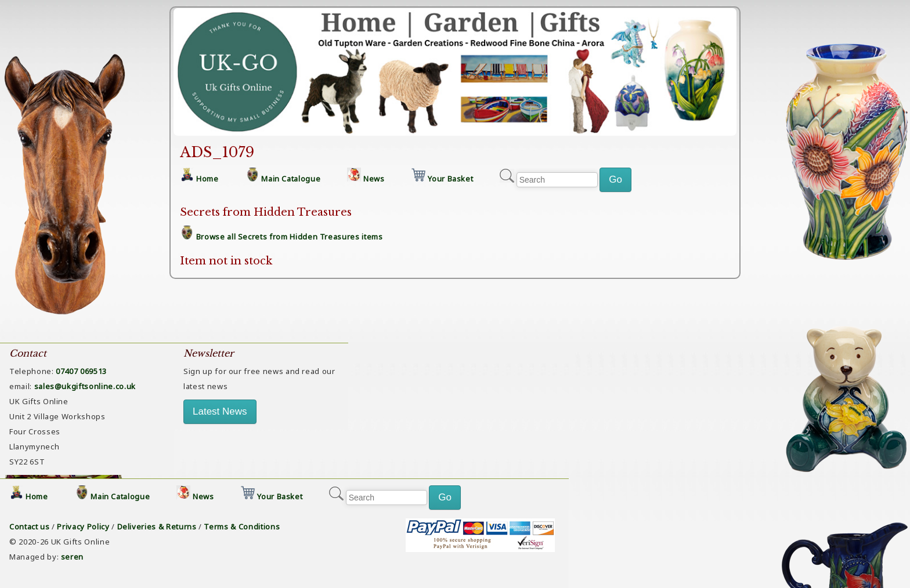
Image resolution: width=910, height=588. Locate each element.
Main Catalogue (291, 179)
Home (207, 179)
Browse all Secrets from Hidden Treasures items (290, 237)
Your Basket (450, 179)
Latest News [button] (220, 411)
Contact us (30, 527)
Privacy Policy (83, 527)
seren (72, 557)
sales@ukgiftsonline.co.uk (85, 386)
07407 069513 (81, 371)
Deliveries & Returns (157, 527)
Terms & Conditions (242, 527)
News (374, 179)
